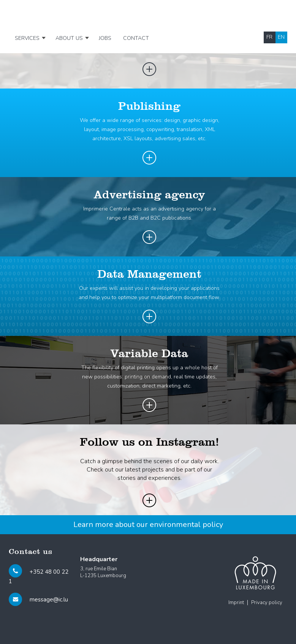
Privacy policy (267, 603)
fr (269, 37)
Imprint (236, 603)
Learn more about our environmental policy (148, 525)
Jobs (105, 38)
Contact (136, 38)
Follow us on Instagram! (149, 443)
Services (27, 38)
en (281, 37)
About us (69, 38)
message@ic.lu (49, 600)
